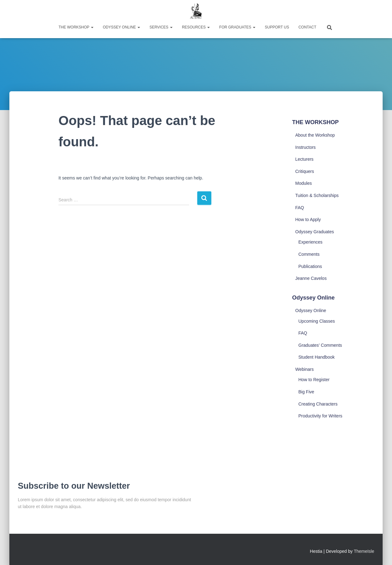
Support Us (277, 27)
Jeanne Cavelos (311, 278)
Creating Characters (318, 404)
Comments (309, 254)
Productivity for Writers (321, 416)
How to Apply (308, 219)
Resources (196, 27)
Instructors (306, 147)
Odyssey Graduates (315, 232)
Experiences (311, 242)
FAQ (300, 208)
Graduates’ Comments (320, 345)
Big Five (307, 392)
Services (161, 27)
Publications (310, 266)
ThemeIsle (364, 551)
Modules (304, 183)
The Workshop (76, 27)
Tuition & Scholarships (317, 195)
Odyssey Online (121, 27)
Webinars (305, 369)
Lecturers (304, 159)
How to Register (314, 380)
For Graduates (237, 27)
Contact (307, 27)
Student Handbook (317, 357)
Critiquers (305, 171)
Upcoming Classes (317, 321)
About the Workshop (315, 135)
